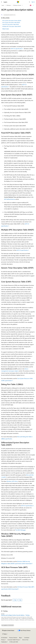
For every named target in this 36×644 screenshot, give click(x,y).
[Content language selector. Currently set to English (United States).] (8, 630)
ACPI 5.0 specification (16, 49)
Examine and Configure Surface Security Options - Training (15, 615)
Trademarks (4, 642)
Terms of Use (25, 640)
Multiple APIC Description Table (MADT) (12, 26)
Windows (9, 5)
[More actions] (33, 5)
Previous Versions (13, 638)
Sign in (33, 2)
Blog (20, 638)
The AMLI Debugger (20, 530)
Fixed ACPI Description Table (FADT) (11, 24)
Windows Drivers (17, 5)
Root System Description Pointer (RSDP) (12, 21)
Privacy (3, 640)
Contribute (27, 638)
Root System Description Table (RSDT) (11, 22)
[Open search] (29, 2)
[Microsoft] (18, 2)
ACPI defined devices (10, 199)
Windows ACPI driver (12, 481)
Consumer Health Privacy (13, 640)
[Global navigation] (2, 2)
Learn (3, 5)
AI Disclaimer (4, 638)
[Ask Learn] (31, 5)
